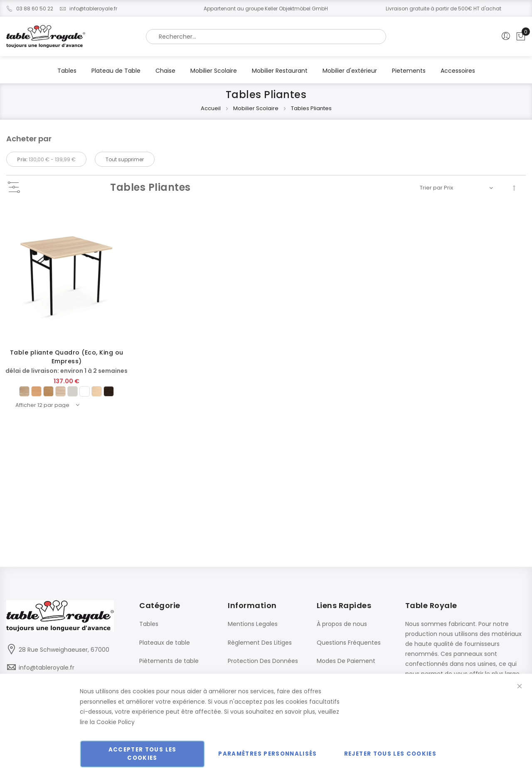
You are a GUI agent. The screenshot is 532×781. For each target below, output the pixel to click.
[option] (24, 391)
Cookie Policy (116, 722)
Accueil (211, 108)
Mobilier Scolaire (256, 108)
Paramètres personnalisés (267, 754)
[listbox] (66, 391)
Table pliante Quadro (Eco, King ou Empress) (67, 357)
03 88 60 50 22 (30, 9)
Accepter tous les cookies (143, 754)
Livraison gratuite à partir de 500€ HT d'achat (443, 9)
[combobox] (266, 37)
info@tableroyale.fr (88, 9)
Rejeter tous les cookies (390, 754)
